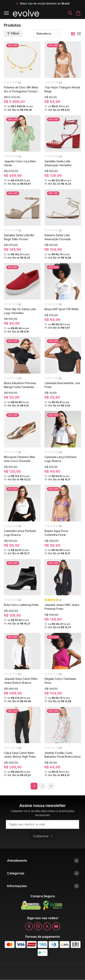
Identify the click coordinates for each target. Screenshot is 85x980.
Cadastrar (43, 836)
